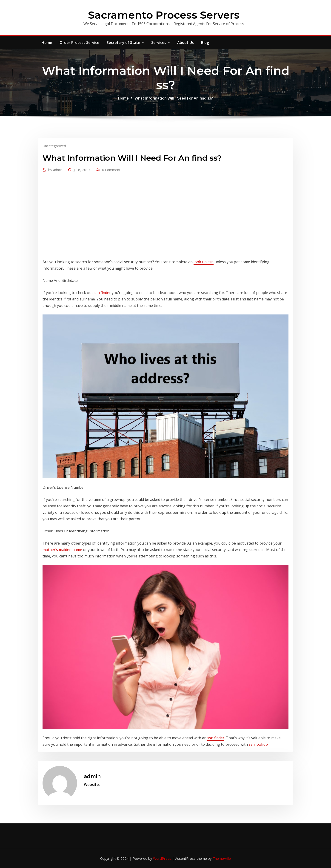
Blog (205, 43)
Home (47, 43)
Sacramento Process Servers (164, 15)
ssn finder (102, 293)
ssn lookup (258, 744)
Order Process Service (79, 43)
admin (55, 170)
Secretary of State (125, 43)
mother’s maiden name (62, 550)
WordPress (162, 858)
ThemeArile (222, 858)
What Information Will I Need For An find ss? (174, 98)
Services (161, 43)
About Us (185, 43)
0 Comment (111, 170)
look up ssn (204, 262)
